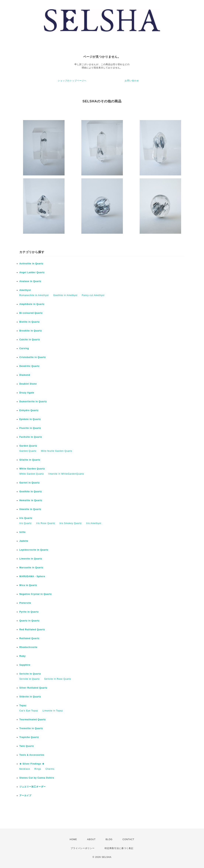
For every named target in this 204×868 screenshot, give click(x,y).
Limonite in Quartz (31, 559)
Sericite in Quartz (30, 674)
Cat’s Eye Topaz (29, 711)
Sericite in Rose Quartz (58, 679)
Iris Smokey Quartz (71, 523)
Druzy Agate (27, 393)
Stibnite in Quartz (30, 697)
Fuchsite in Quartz (31, 437)
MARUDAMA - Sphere (32, 576)
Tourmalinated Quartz (33, 720)
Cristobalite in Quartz (33, 357)
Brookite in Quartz (31, 331)
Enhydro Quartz (29, 410)
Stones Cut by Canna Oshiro (37, 778)
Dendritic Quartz (29, 366)
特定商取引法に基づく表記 (119, 848)
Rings (38, 769)
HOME (73, 839)
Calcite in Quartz (30, 340)
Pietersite (25, 603)
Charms (50, 769)
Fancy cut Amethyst (93, 295)
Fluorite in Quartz (30, 428)
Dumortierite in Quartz (33, 402)
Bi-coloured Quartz (31, 313)
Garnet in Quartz (30, 483)
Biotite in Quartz (30, 322)
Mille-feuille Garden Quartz (57, 451)
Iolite (23, 532)
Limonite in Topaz (53, 711)
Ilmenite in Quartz (30, 509)
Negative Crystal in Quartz (36, 594)
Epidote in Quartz (30, 419)
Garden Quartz (28, 446)
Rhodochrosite (28, 647)
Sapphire (25, 665)
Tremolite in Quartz (31, 728)
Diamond (25, 375)
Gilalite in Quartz (30, 460)
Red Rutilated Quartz (32, 630)
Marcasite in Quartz (31, 568)
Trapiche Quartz (29, 737)
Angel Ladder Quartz (32, 272)
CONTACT (128, 839)
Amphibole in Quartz (32, 304)
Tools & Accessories (32, 755)
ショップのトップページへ (72, 81)
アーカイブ (25, 796)
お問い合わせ (132, 81)
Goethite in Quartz (31, 492)
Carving (24, 348)
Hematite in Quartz (31, 500)
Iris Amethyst (94, 523)
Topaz (23, 706)
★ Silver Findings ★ (32, 764)
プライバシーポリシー (83, 848)
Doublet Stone (28, 384)
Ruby (23, 656)
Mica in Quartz (28, 585)
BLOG (109, 839)
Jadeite (24, 541)
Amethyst (25, 290)
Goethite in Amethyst (65, 295)
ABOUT (91, 839)
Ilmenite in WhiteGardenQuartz (66, 474)
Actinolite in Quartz (31, 264)
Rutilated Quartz (29, 638)
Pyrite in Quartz (29, 612)
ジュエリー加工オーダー (33, 787)
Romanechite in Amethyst (34, 295)
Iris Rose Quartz (46, 523)
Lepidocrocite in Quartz (34, 550)
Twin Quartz (27, 746)
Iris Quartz (26, 518)
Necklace (25, 769)
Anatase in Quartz (30, 281)
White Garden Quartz (32, 469)
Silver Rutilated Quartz (33, 688)
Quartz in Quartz (29, 621)
